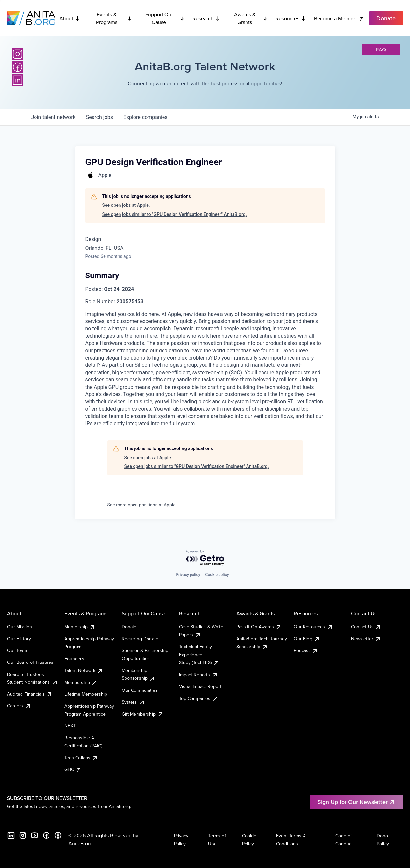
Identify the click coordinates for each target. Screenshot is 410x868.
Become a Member (339, 18)
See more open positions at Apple (141, 505)
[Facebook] (18, 67)
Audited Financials (30, 694)
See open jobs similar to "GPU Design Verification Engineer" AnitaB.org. (175, 214)
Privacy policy (188, 575)
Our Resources (313, 627)
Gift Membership (143, 714)
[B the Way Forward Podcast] (58, 835)
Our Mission (20, 627)
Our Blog (307, 639)
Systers (133, 702)
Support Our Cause (165, 18)
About (70, 18)
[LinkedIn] (18, 80)
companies (145, 117)
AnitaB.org (80, 843)
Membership (81, 682)
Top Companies (199, 698)
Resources (291, 18)
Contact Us (366, 627)
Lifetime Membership (86, 694)
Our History (19, 639)
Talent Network (84, 670)
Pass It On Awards (259, 627)
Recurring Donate (140, 639)
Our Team (17, 650)
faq (381, 50)
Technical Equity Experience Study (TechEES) (199, 655)
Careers (19, 706)
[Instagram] (18, 54)
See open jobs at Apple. (126, 205)
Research (206, 18)
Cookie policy (217, 575)
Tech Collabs (81, 758)
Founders (74, 659)
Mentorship (80, 627)
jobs (99, 117)
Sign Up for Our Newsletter (356, 802)
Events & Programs (114, 18)
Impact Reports (198, 675)
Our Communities (140, 690)
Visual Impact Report (200, 686)
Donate (129, 627)
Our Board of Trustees (30, 662)
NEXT (70, 726)
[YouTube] (35, 835)
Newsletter (366, 639)
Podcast (306, 650)
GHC (73, 769)
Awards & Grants (251, 18)
